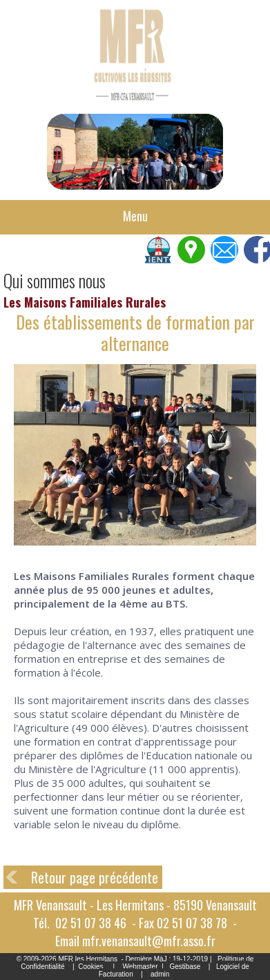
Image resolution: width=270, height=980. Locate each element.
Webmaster (141, 967)
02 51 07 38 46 (91, 923)
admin (160, 974)
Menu (135, 216)
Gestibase (185, 967)
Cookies (90, 967)
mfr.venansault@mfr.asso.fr (149, 941)
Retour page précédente (95, 877)
